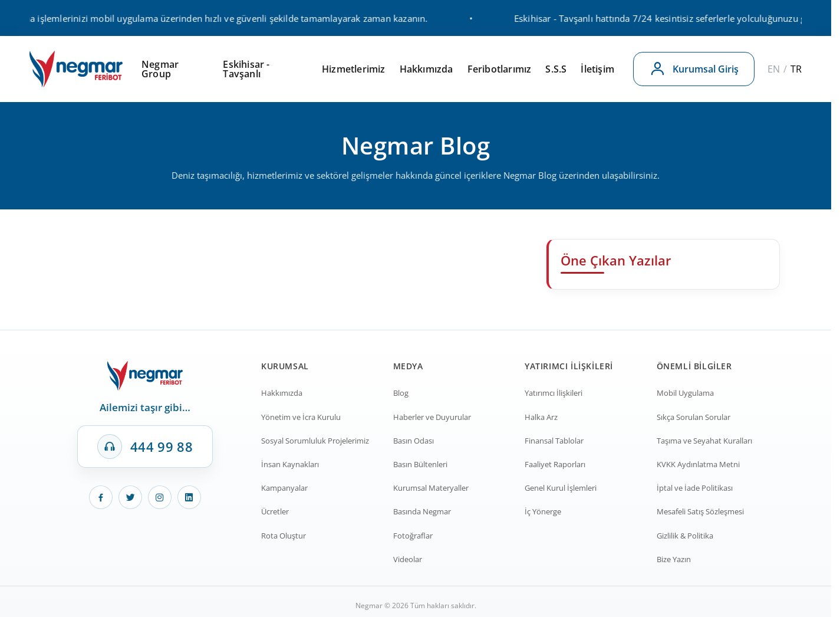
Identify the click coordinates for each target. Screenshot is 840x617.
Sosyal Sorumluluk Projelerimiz (315, 441)
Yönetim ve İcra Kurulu (301, 417)
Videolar (408, 559)
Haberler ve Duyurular (432, 417)
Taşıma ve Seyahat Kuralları (704, 441)
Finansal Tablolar (554, 441)
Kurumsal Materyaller (431, 488)
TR (796, 69)
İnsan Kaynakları (290, 464)
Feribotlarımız (500, 69)
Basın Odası (414, 441)
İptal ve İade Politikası (695, 488)
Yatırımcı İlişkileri (554, 393)
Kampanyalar (284, 488)
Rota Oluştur (284, 536)
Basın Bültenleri (420, 464)
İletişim (597, 69)
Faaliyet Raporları (555, 464)
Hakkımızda (426, 69)
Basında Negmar (422, 511)
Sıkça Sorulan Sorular (694, 417)
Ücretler (275, 511)
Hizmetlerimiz (354, 69)
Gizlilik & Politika (685, 536)
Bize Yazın (674, 559)
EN (774, 69)
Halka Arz (541, 417)
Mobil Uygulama (685, 393)
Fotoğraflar (413, 536)
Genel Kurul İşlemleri (561, 488)
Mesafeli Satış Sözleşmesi (700, 511)
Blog (401, 393)
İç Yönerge (543, 511)
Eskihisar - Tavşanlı (246, 69)
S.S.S (556, 69)
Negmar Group (160, 69)
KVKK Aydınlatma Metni (698, 464)
